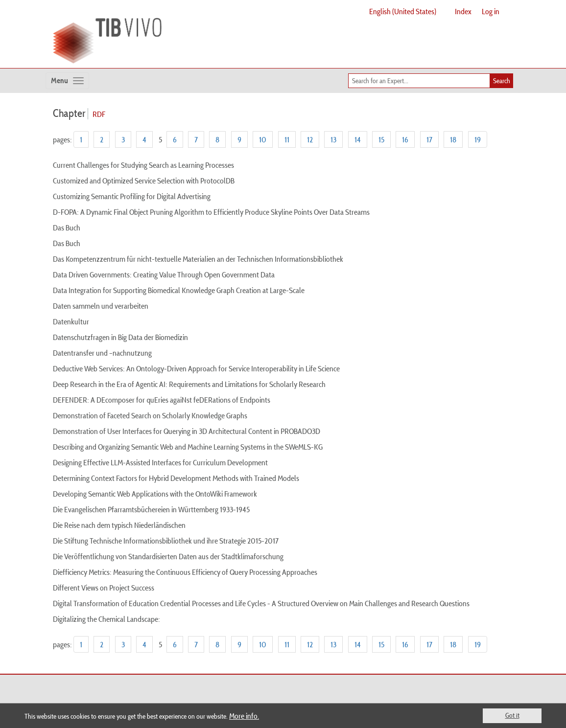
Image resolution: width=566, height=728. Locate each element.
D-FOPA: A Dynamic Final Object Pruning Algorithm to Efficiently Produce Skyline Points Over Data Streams (211, 212)
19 (478, 139)
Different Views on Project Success (104, 588)
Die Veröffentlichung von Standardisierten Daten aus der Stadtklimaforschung (168, 556)
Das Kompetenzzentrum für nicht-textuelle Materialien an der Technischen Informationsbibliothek (198, 259)
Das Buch (67, 227)
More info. (244, 716)
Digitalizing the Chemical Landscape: (106, 619)
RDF (99, 114)
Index (463, 11)
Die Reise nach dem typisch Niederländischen (119, 525)
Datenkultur (71, 321)
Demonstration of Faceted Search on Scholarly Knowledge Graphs (150, 415)
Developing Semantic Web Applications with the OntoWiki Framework (155, 494)
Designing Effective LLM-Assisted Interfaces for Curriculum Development (160, 462)
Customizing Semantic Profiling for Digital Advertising (132, 196)
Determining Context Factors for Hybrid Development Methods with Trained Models (176, 478)
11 (287, 139)
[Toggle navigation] (67, 81)
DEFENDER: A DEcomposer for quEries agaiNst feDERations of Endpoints (162, 400)
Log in (491, 11)
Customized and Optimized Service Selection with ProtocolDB (144, 181)
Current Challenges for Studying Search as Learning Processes (143, 165)
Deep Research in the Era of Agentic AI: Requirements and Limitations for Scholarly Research (189, 384)
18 (453, 139)
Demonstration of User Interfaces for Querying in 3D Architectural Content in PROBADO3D (187, 431)
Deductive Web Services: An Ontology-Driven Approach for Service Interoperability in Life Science (196, 368)
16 (405, 139)
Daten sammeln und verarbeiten (101, 306)
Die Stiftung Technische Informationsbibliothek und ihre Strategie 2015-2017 (166, 541)
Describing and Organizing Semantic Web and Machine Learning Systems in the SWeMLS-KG (188, 447)
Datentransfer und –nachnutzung (102, 353)
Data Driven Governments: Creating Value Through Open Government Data (164, 274)
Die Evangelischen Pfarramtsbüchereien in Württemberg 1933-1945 (151, 509)
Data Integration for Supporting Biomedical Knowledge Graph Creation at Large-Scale (179, 290)
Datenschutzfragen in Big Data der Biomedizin (120, 337)
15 (381, 139)
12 (310, 139)
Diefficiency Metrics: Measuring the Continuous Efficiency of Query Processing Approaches (185, 572)
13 (333, 139)
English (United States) (403, 11)
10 (263, 139)
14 (358, 139)
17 (429, 139)
